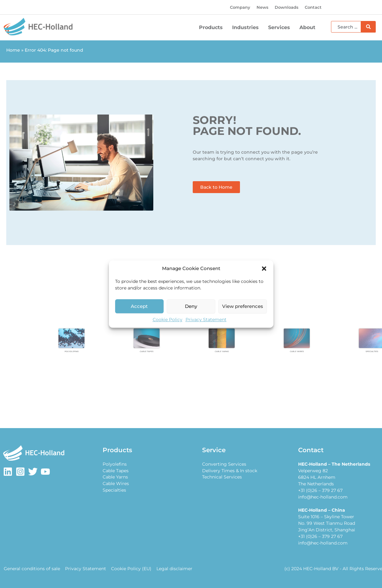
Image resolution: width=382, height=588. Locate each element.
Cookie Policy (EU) (129, 569)
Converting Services (224, 464)
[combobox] (346, 27)
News (262, 7)
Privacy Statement (206, 320)
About (309, 28)
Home (13, 50)
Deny (191, 306)
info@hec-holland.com (323, 497)
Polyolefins (115, 464)
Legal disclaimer (172, 569)
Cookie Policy (168, 320)
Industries (247, 28)
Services (281, 28)
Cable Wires (116, 484)
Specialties (114, 490)
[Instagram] (20, 472)
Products (212, 28)
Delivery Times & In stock (230, 471)
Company (240, 7)
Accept (139, 306)
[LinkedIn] (8, 472)
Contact (313, 7)
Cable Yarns (115, 477)
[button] (264, 268)
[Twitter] (33, 472)
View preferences (243, 306)
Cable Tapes (116, 471)
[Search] (368, 27)
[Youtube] (45, 472)
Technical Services (222, 477)
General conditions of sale (31, 569)
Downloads (287, 7)
